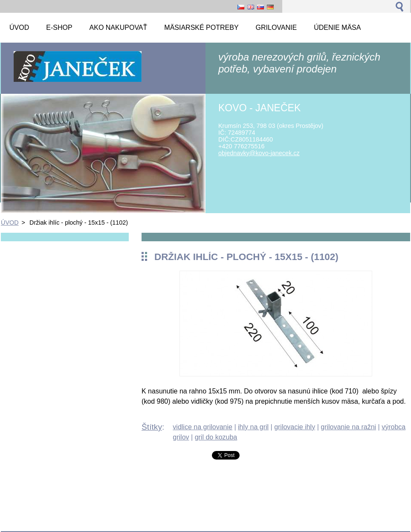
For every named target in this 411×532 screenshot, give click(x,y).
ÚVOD (10, 223)
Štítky (152, 427)
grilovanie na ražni (348, 427)
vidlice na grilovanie (203, 427)
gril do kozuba (216, 437)
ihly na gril (253, 427)
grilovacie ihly (295, 427)
